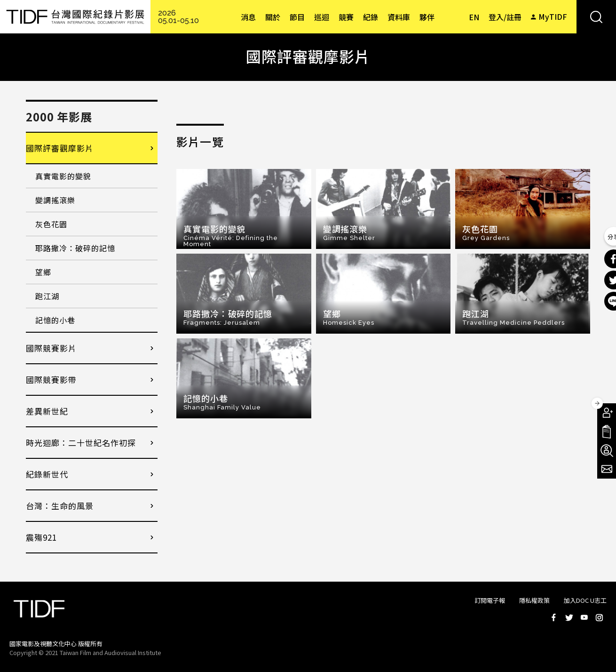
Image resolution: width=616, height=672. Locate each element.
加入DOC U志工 (585, 600)
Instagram (599, 617)
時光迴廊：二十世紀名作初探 (81, 443)
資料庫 (399, 17)
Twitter (569, 617)
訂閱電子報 (490, 600)
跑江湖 (47, 296)
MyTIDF (553, 16)
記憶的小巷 (55, 320)
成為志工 (607, 450)
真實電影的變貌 (63, 176)
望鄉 (43, 272)
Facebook (554, 617)
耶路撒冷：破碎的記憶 (75, 248)
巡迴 (322, 17)
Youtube (584, 617)
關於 (273, 17)
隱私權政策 (534, 600)
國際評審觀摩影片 (60, 148)
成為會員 (607, 413)
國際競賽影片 (51, 348)
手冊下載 (607, 432)
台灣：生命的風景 (60, 506)
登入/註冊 (505, 17)
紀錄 (371, 17)
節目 (297, 17)
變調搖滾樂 (55, 200)
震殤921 (41, 537)
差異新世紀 (47, 411)
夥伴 (427, 17)
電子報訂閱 (607, 469)
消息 (248, 17)
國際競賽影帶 (51, 380)
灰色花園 (51, 224)
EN (474, 17)
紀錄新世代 (47, 474)
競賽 (346, 17)
